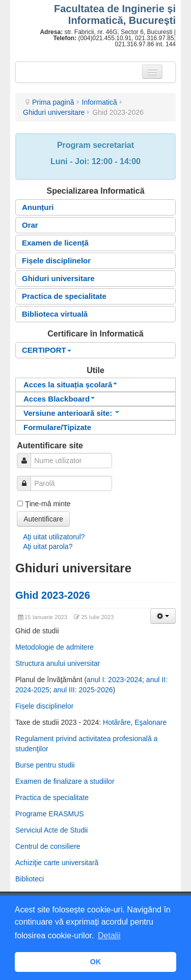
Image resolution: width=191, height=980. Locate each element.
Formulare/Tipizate (57, 427)
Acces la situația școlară (70, 385)
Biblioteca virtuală (55, 314)
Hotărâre (117, 722)
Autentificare (43, 519)
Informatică (100, 102)
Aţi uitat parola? (48, 546)
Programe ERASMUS (50, 814)
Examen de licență (55, 243)
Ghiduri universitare (54, 112)
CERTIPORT (47, 350)
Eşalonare (151, 722)
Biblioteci (30, 879)
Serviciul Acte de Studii (51, 830)
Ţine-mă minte (48, 504)
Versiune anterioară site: (71, 413)
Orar (30, 225)
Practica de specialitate (64, 296)
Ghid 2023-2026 (53, 595)
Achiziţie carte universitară (57, 863)
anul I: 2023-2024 (114, 680)
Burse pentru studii (45, 765)
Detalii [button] (109, 936)
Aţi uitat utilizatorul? (54, 537)
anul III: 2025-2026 (83, 690)
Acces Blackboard (59, 399)
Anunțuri (38, 207)
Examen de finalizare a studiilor (65, 781)
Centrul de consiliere (48, 846)
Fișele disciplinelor (56, 261)
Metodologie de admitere (54, 647)
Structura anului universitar (58, 663)
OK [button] (96, 962)
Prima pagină (53, 102)
